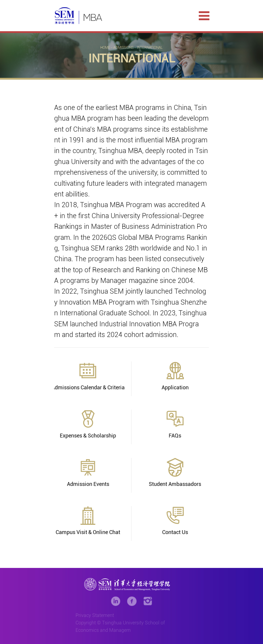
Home (105, 48)
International (150, 48)
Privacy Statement (95, 615)
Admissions (123, 48)
